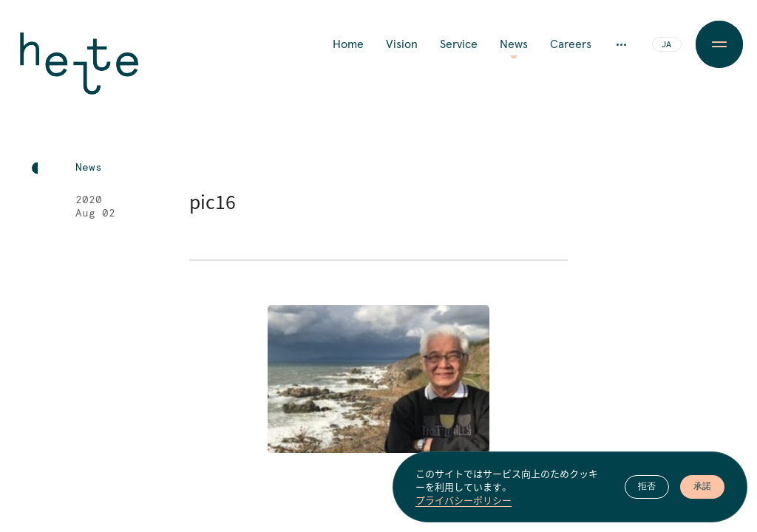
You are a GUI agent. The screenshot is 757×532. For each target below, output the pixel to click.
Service (459, 44)
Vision (402, 44)
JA (666, 45)
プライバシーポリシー (464, 501)
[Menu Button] (719, 44)
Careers (571, 44)
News (514, 44)
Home (348, 44)
